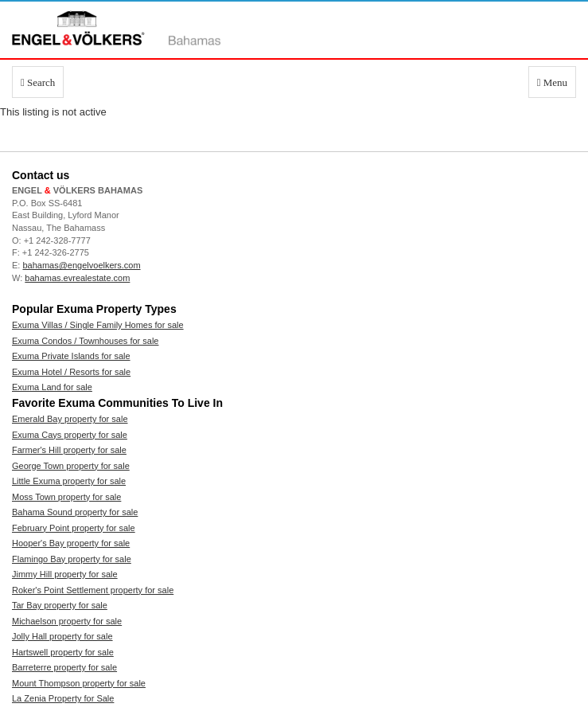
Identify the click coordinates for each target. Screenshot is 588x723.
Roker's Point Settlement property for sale (93, 590)
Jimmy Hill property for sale (65, 574)
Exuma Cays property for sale (70, 435)
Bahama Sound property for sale (75, 512)
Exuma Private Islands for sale (71, 356)
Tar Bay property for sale (60, 605)
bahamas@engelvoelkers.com (81, 265)
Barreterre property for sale (64, 667)
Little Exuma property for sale (69, 481)
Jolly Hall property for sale (62, 636)
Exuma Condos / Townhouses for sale (85, 341)
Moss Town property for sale (66, 497)
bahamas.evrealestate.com (77, 278)
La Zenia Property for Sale (63, 698)
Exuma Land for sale (52, 387)
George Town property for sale (71, 466)
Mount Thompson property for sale (79, 683)
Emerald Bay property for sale (70, 419)
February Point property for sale (74, 528)
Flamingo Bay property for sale (72, 559)
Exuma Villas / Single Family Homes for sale (98, 325)
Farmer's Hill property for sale (69, 450)
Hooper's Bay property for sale (71, 543)
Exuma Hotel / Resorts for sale (71, 372)
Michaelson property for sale (67, 621)
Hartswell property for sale (63, 652)
